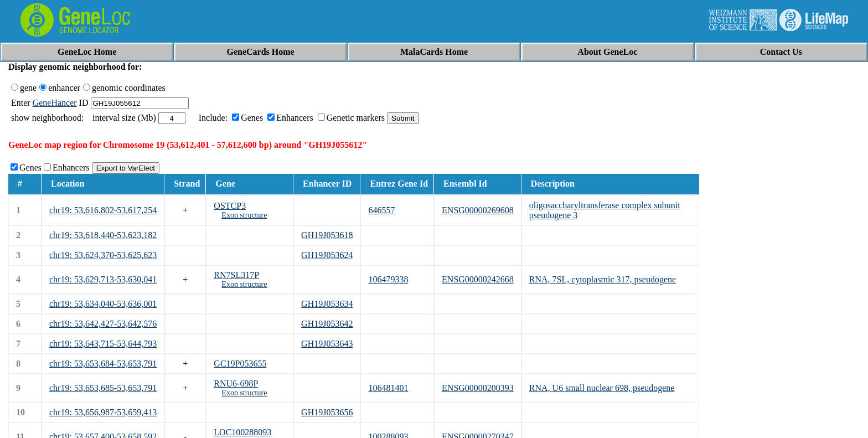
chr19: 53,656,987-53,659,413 (103, 412)
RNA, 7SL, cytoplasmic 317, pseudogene (603, 279)
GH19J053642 (327, 324)
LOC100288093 (242, 432)
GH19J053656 (327, 412)
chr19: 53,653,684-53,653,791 (103, 364)
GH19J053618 (327, 235)
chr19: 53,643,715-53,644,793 (103, 344)
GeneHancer (55, 103)
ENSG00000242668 (478, 279)
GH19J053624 (327, 255)
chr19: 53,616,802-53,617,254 (103, 210)
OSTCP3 (230, 206)
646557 (381, 210)
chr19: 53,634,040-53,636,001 (103, 304)
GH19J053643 (327, 344)
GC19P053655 (240, 364)
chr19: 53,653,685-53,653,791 (103, 388)
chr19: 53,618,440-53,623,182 (103, 235)
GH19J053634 (327, 304)
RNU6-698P (236, 383)
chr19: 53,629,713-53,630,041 (103, 279)
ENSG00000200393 (478, 388)
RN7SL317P (236, 275)
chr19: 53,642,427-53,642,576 (103, 324)
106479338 (388, 279)
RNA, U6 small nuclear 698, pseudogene (602, 388)
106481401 (388, 388)
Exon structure (244, 215)
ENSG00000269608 (478, 210)
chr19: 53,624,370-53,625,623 (103, 255)
